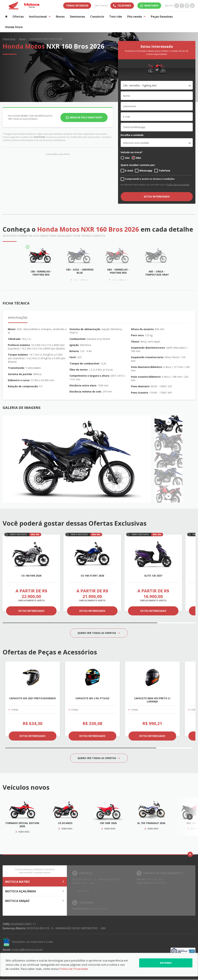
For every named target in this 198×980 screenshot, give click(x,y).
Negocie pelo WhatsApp (86, 117)
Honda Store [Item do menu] (14, 27)
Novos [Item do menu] (60, 17)
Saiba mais (22, 832)
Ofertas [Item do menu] (18, 17)
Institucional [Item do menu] (40, 17)
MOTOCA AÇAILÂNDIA (35, 891)
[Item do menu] (6, 17)
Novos (22, 39)
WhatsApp (151, 5)
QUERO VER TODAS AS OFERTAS (99, 633)
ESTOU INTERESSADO (157, 197)
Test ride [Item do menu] (116, 17)
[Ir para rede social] (177, 6)
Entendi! (166, 963)
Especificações (18, 318)
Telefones (124, 5)
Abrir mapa (83, 891)
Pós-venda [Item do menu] (136, 17)
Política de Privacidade (74, 969)
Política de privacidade (178, 185)
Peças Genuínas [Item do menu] (162, 17)
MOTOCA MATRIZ (35, 882)
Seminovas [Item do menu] (77, 17)
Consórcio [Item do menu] (97, 17)
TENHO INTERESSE (77, 5)
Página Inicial (9, 39)
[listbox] (157, 143)
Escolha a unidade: (132, 135)
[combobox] (157, 85)
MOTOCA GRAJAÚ (35, 901)
